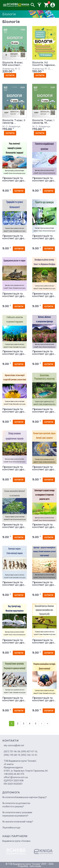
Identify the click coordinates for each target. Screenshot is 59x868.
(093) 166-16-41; (29, 755)
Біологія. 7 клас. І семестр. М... (43, 122)
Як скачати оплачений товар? (18, 822)
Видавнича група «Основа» (17, 841)
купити (10, 75)
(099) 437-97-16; (29, 752)
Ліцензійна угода (11, 828)
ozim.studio (35, 866)
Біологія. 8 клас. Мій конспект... (13, 64)
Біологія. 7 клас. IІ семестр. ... (14, 122)
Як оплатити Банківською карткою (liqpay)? (25, 797)
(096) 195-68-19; (12, 755)
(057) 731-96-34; (12, 752)
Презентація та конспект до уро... (14, 179)
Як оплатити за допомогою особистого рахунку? (16, 805)
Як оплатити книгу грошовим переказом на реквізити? (17, 814)
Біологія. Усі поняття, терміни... (44, 64)
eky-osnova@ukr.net (14, 745)
